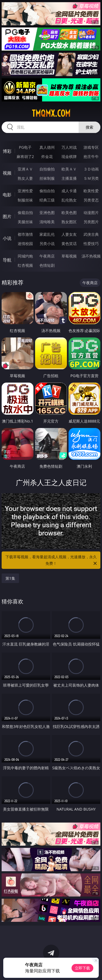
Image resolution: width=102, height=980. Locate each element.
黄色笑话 (69, 244)
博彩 (7, 151)
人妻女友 (69, 234)
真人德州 (47, 147)
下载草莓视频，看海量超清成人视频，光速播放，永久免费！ (52, 560)
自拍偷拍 (47, 169)
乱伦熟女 (69, 200)
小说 (7, 238)
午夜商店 (47, 256)
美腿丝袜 (25, 222)
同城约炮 (25, 256)
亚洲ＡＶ (25, 169)
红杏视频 (25, 265)
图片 (7, 216)
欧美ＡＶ (69, 169)
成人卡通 (69, 191)
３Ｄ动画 (91, 169)
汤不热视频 (91, 256)
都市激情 (25, 234)
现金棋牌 (69, 156)
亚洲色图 (47, 213)
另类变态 (91, 200)
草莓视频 (69, 256)
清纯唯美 (47, 222)
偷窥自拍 (25, 213)
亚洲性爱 (25, 191)
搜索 (89, 127)
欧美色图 (69, 213)
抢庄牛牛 (91, 156)
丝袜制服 (47, 178)
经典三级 (47, 200)
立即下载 (82, 968)
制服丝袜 (25, 200)
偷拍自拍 (47, 191)
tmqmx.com (51, 113)
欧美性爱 (91, 191)
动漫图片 (91, 213)
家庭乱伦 (47, 234)
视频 (7, 173)
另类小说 (47, 244)
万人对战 (69, 147)
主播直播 (69, 178)
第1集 (10, 578)
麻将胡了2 (25, 156)
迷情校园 (25, 244)
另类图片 (91, 222)
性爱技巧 (91, 244)
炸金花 (47, 156)
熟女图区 (69, 222)
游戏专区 (91, 147)
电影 (7, 195)
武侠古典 (91, 234)
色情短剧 (47, 265)
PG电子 (25, 147)
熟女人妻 (25, 178)
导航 (7, 260)
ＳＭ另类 (91, 178)
